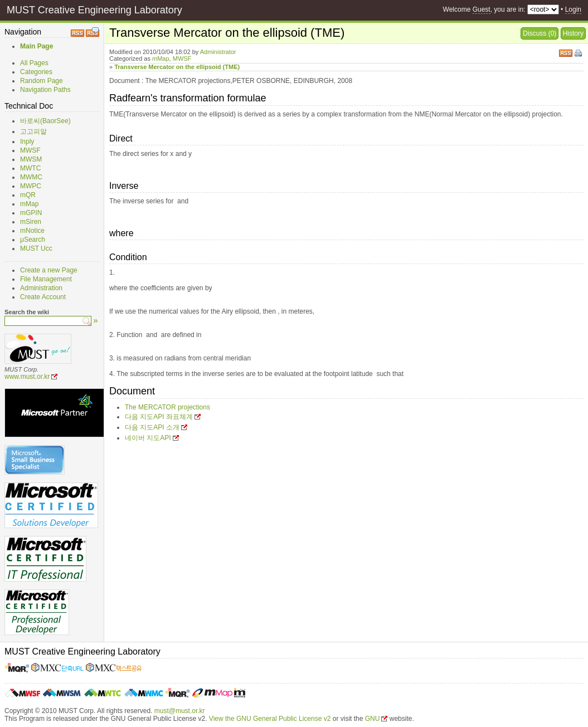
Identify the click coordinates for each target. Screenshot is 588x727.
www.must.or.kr (27, 377)
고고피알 (33, 131)
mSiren (31, 222)
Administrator (218, 52)
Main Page (37, 46)
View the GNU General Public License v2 (270, 719)
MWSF (30, 150)
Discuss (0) (540, 33)
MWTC (30, 168)
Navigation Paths (45, 90)
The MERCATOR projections (167, 407)
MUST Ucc (36, 248)
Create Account (43, 297)
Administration (41, 288)
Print (579, 54)
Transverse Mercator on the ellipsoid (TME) (177, 67)
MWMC (31, 177)
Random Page (42, 81)
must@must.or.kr (180, 711)
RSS (566, 52)
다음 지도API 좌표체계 (159, 417)
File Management (46, 279)
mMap (29, 204)
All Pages (34, 63)
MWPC (31, 186)
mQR (28, 195)
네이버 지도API (148, 438)
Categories (36, 72)
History (573, 33)
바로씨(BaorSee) (45, 121)
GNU (373, 719)
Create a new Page (49, 270)
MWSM (31, 159)
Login (573, 9)
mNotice (32, 231)
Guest (482, 9)
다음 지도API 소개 (152, 427)
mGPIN (31, 213)
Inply (27, 142)
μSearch (33, 240)
